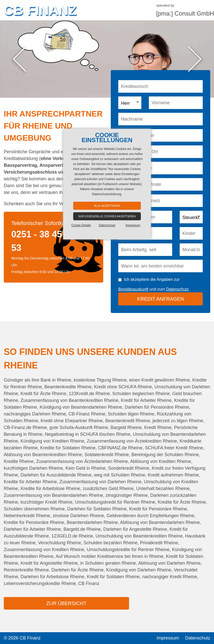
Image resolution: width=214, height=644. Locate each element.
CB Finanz (40, 10)
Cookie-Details (81, 225)
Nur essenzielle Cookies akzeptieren (107, 216)
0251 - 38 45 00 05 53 (49, 241)
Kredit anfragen (160, 299)
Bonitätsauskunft (133, 289)
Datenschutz (177, 289)
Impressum (168, 638)
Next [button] (195, 59)
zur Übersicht (66, 603)
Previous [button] (19, 59)
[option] (107, 59)
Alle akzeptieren (107, 206)
